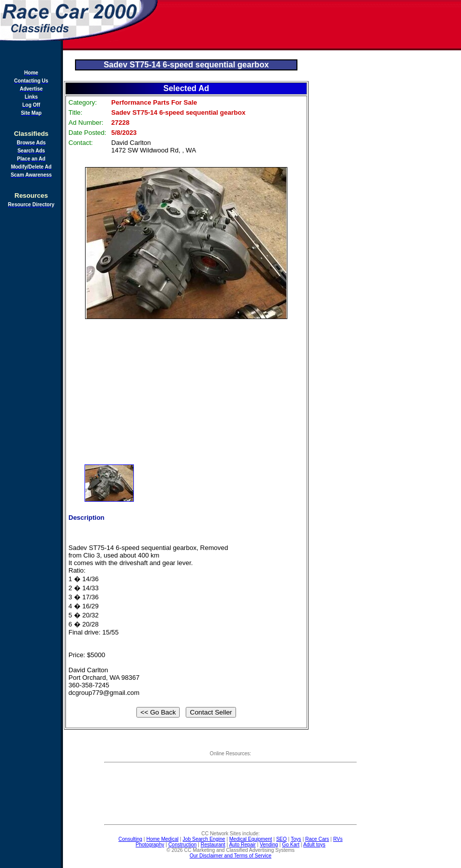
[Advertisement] (310, 25)
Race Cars (317, 839)
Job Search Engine (204, 839)
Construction (182, 845)
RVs (338, 839)
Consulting (130, 839)
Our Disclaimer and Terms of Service (231, 856)
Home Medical (163, 839)
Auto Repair (242, 845)
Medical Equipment (251, 839)
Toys (296, 839)
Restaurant (213, 845)
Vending (269, 845)
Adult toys (315, 845)
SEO (282, 839)
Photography (150, 845)
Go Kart (290, 845)
